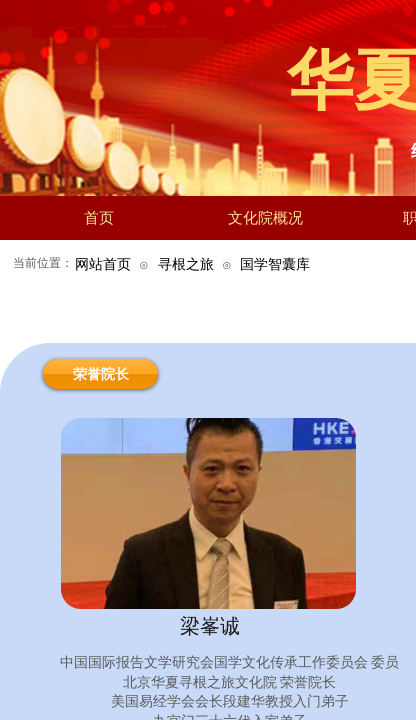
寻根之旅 (186, 264)
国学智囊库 (275, 264)
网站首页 (103, 264)
